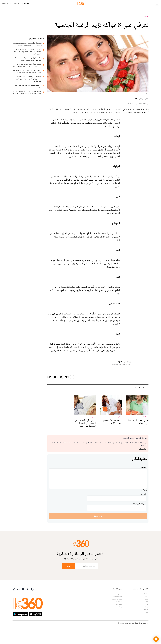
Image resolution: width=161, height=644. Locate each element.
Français (16, 4)
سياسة (146, 608)
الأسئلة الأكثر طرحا (117, 611)
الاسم (143, 508)
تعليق (143, 481)
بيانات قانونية (119, 616)
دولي (147, 626)
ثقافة (147, 616)
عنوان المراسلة (139, 518)
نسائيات (146, 31)
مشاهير (146, 623)
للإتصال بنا (119, 618)
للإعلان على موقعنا (117, 613)
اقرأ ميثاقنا (143, 463)
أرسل (68, 580)
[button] (156, 639)
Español (5, 4)
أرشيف (120, 621)
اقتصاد (147, 611)
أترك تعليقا (98, 530)
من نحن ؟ (120, 608)
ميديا (147, 618)
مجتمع (147, 613)
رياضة (147, 621)
